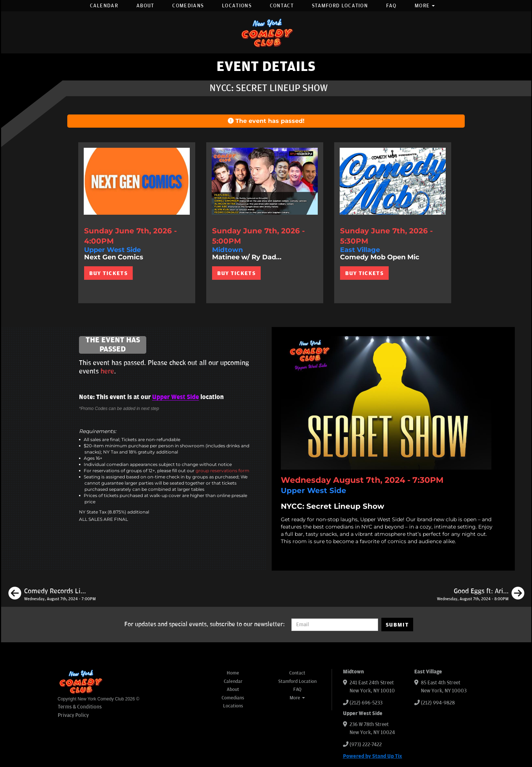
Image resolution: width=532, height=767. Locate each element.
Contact (282, 6)
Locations (237, 6)
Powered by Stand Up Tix (373, 756)
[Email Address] (335, 625)
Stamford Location (340, 6)
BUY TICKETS (108, 273)
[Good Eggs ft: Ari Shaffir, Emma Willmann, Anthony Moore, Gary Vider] (481, 594)
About (145, 6)
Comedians (188, 6)
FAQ (391, 6)
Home (233, 673)
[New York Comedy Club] (266, 32)
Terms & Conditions (80, 707)
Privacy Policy (73, 715)
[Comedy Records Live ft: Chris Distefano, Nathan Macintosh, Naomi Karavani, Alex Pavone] (52, 594)
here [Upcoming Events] (107, 371)
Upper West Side (176, 397)
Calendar (104, 6)
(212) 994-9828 (438, 703)
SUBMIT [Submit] (397, 625)
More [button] (425, 6)
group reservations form (222, 471)
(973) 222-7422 (366, 745)
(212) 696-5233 (366, 703)
